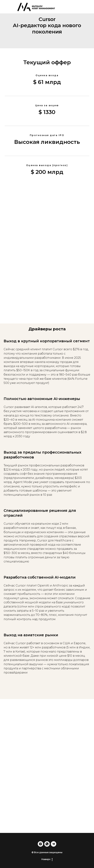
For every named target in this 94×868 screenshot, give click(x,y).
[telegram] (54, 844)
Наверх (47, 859)
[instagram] (40, 844)
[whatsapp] (47, 844)
